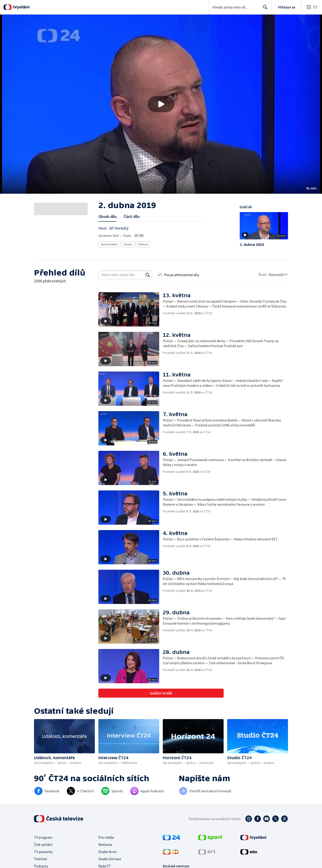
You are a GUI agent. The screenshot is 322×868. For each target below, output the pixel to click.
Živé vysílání (43, 844)
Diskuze (143, 244)
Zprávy (128, 244)
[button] (161, 104)
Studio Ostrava (110, 859)
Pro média (106, 837)
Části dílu (132, 216)
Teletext (41, 859)
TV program (43, 837)
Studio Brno (107, 852)
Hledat (264, 9)
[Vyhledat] (148, 275)
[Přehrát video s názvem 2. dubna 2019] (161, 104)
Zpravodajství (109, 244)
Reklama (105, 844)
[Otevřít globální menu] (312, 7)
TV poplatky (43, 852)
